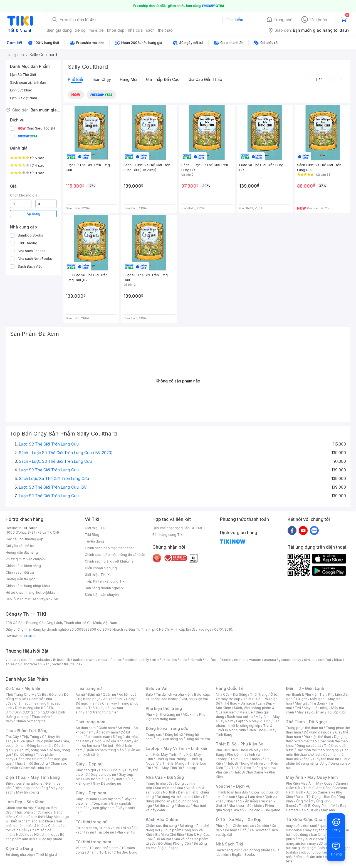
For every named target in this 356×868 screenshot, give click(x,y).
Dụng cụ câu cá (309, 746)
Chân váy (110, 703)
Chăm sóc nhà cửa (36, 768)
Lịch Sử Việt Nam (24, 98)
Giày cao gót (86, 770)
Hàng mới (128, 79)
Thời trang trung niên (102, 712)
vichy (57, 664)
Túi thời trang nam (93, 842)
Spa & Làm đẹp (250, 797)
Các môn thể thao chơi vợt (317, 752)
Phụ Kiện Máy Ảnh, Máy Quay (309, 783)
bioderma (133, 660)
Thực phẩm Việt (47, 741)
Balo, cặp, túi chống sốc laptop (178, 697)
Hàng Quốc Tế (230, 688)
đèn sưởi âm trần (309, 857)
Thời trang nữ (89, 688)
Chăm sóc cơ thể (30, 817)
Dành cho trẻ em (29, 759)
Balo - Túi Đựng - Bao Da (316, 797)
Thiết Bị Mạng (173, 763)
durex (117, 660)
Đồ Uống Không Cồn (175, 843)
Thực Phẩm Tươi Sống (27, 731)
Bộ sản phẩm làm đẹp (35, 837)
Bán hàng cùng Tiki (168, 535)
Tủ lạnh (301, 699)
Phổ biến (76, 79)
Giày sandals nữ (103, 774)
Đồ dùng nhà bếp (19, 855)
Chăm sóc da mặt (20, 808)
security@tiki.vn (45, 599)
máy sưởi (293, 826)
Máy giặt (302, 703)
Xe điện (263, 826)
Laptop (191, 768)
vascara (12, 660)
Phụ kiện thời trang (164, 708)
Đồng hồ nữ (174, 734)
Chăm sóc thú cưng (161, 826)
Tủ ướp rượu (337, 712)
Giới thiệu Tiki (96, 528)
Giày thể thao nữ (326, 759)
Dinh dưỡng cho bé (30, 708)
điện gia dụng (59, 30)
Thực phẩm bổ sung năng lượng (318, 761)
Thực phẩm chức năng (32, 812)
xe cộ (80, 30)
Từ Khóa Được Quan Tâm (310, 819)
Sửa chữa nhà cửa (169, 788)
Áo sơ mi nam (107, 732)
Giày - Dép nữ (89, 764)
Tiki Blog (92, 535)
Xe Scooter (259, 830)
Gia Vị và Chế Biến (169, 835)
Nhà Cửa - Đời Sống (165, 777)
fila (66, 664)
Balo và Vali (157, 688)
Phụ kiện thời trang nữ (163, 714)
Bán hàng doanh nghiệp (104, 588)
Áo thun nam (86, 728)
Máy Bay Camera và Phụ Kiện (316, 808)
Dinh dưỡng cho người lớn (35, 712)
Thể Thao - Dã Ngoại (306, 722)
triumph (196, 660)
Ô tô (243, 830)
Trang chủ (283, 20)
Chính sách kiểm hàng (23, 566)
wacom (255, 660)
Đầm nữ (94, 694)
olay (298, 660)
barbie (78, 660)
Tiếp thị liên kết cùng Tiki (105, 581)
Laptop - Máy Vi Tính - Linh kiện (177, 748)
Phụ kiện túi (126, 832)
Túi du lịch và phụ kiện (174, 694)
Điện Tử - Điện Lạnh (305, 688)
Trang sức (154, 734)
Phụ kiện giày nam (100, 808)
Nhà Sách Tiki (229, 844)
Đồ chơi (55, 694)
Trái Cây (12, 737)
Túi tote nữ (105, 832)
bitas (338, 660)
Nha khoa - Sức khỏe (245, 806)
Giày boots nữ (94, 779)
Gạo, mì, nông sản (31, 750)
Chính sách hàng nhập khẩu (28, 586)
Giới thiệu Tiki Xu (98, 575)
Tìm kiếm (235, 20)
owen (91, 660)
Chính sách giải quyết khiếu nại (110, 561)
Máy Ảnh (328, 810)
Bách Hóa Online (162, 819)
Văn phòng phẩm (256, 850)
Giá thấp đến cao (163, 79)
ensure (104, 660)
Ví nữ (127, 828)
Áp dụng (34, 214)
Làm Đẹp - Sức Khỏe (25, 802)
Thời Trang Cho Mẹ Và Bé (26, 694)
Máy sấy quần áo (311, 712)
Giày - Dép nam (91, 793)
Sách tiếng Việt (228, 850)
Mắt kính (190, 714)
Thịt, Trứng (30, 737)
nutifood (212, 660)
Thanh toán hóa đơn (232, 792)
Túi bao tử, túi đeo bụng (118, 852)
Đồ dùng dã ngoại (318, 732)
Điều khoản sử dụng (101, 568)
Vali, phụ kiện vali (195, 699)
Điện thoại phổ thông (31, 788)
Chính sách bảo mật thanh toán (110, 548)
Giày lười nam (86, 799)
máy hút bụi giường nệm (315, 846)
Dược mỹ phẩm (50, 839)
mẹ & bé (96, 30)
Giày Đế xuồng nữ (107, 783)
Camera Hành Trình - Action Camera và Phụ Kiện (317, 792)
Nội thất (169, 792)
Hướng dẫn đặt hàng (22, 552)
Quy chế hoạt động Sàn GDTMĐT (179, 528)
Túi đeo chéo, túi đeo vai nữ (98, 828)
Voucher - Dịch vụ (233, 786)
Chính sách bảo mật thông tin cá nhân (115, 555)
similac (310, 660)
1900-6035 (28, 528)
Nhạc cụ (183, 806)
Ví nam (81, 848)
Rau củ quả (23, 741)
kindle (226, 660)
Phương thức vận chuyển (25, 559)
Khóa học (258, 792)
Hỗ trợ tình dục (46, 835)
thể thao (165, 30)
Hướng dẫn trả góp (21, 579)
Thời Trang (259, 694)
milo (155, 660)
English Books (243, 855)
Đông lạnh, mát (39, 746)
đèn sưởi (310, 826)
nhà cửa (135, 30)
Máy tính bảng (28, 792)
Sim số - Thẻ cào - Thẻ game (257, 810)
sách (150, 30)
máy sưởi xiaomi (322, 843)
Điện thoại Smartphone (24, 783)
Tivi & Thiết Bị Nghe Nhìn (244, 728)
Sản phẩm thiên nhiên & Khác (34, 823)
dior (24, 660)
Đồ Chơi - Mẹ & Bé (23, 688)
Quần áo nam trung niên (105, 750)
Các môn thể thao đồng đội (318, 750)
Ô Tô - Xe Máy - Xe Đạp (239, 819)
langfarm (30, 664)
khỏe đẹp (116, 30)
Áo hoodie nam (98, 737)
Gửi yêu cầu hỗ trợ (20, 546)
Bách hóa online (240, 717)
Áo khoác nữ (113, 699)
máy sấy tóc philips (321, 830)
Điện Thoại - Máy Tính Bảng (33, 777)
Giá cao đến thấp (205, 79)
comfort (325, 660)
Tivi (298, 708)
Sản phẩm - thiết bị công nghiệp (248, 723)
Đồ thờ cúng (164, 806)
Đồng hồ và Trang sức (167, 728)
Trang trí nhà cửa (159, 783)
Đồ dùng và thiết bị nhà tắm (178, 797)
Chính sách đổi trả (20, 572)
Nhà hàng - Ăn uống (242, 801)
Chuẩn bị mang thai (31, 721)
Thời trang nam (90, 722)
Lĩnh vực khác (21, 90)
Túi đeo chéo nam (104, 848)
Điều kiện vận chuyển (102, 595)
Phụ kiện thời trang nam (175, 717)
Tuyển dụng (94, 541)
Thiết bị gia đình (49, 855)
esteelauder (40, 660)
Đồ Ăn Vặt (163, 839)
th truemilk (62, 660)
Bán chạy (102, 79)
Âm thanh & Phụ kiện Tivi (306, 694)
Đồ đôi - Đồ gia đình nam (112, 741)
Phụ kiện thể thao (317, 737)
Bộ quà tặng (169, 848)
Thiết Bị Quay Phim (314, 806)
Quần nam (107, 728)
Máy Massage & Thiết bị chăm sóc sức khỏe (37, 819)
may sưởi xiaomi (311, 839)
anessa (270, 660)
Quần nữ (109, 694)
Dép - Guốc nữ (111, 770)
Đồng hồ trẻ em (198, 739)
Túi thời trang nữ (92, 822)
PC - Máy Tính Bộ (168, 768)
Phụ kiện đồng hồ (169, 739)
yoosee (285, 660)
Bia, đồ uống (23, 754)
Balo (149, 694)
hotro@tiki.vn (47, 592)
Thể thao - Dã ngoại (239, 703)
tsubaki (77, 664)
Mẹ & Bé (246, 712)
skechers (169, 660)
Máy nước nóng (316, 708)
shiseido (13, 664)
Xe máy (231, 830)
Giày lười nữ (117, 779)
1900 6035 (28, 636)
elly (146, 660)
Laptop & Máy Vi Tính (253, 721)
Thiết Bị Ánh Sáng (317, 788)
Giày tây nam (110, 799)
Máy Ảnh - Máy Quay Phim (312, 777)
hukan (45, 664)
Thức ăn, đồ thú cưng (31, 763)
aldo (183, 660)
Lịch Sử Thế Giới (23, 75)
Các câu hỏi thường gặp (24, 539)
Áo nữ (80, 694)
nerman (240, 660)
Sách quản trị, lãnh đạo (28, 82)
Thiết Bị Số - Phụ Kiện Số (239, 744)
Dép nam (101, 803)
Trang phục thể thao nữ (304, 728)
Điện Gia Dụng (19, 848)
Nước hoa (24, 835)
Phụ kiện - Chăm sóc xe (235, 826)
